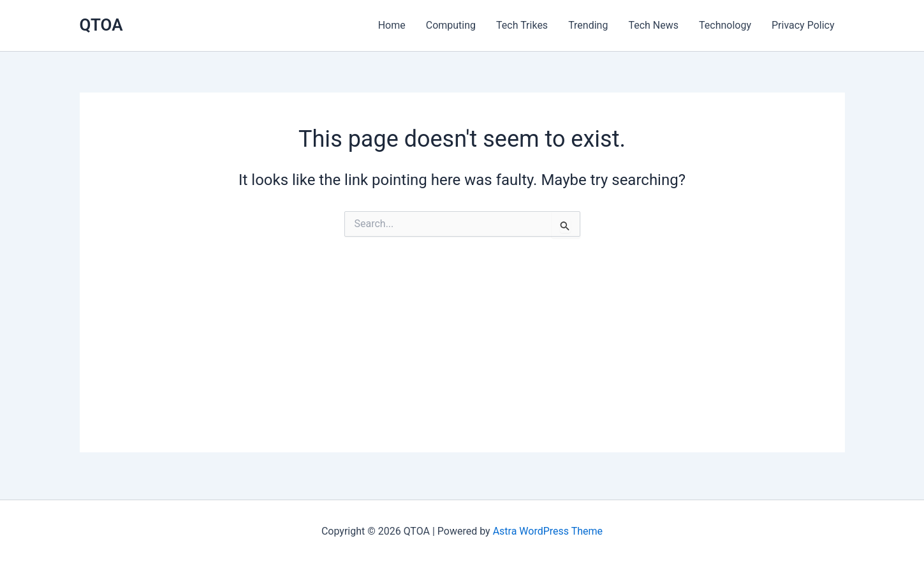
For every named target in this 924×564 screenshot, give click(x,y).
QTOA (101, 25)
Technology (725, 25)
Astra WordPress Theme (548, 531)
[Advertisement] (462, 363)
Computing (451, 25)
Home (392, 25)
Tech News (653, 25)
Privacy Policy (803, 25)
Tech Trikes (522, 25)
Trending (588, 25)
